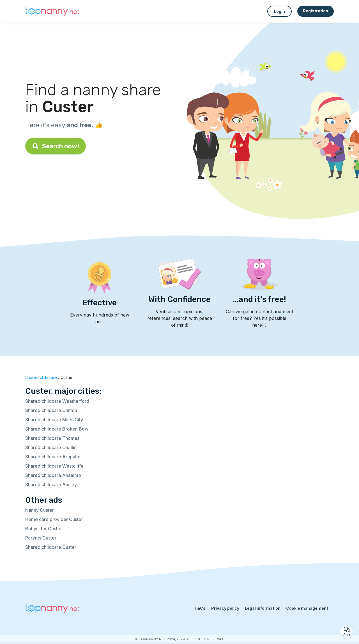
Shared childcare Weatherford (57, 401)
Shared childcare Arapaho (53, 457)
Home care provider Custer (54, 519)
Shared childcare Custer (51, 547)
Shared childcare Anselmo (53, 475)
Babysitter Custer (44, 529)
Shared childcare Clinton (51, 410)
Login (279, 11)
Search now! (56, 146)
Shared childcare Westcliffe (54, 466)
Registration (316, 11)
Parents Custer (41, 538)
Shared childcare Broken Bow (57, 429)
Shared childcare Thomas (52, 438)
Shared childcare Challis (51, 447)
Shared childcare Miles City (54, 420)
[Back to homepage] (53, 11)
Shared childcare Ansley (51, 484)
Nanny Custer (40, 510)
